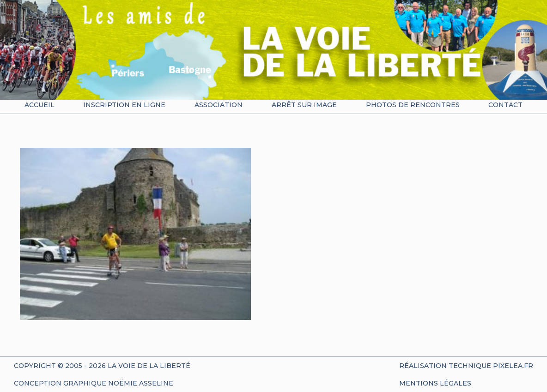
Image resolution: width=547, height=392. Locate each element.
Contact (505, 105)
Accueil (40, 105)
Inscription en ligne (124, 105)
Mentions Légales (435, 383)
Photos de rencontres (413, 105)
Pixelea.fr (513, 366)
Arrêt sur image (304, 105)
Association (219, 105)
